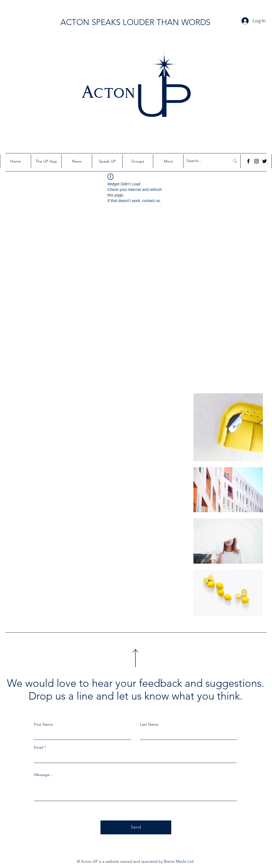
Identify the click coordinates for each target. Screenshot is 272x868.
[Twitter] (265, 161)
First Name (43, 724)
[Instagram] (256, 161)
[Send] (136, 827)
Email (38, 747)
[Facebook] (248, 161)
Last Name (149, 724)
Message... (44, 775)
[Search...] (204, 161)
